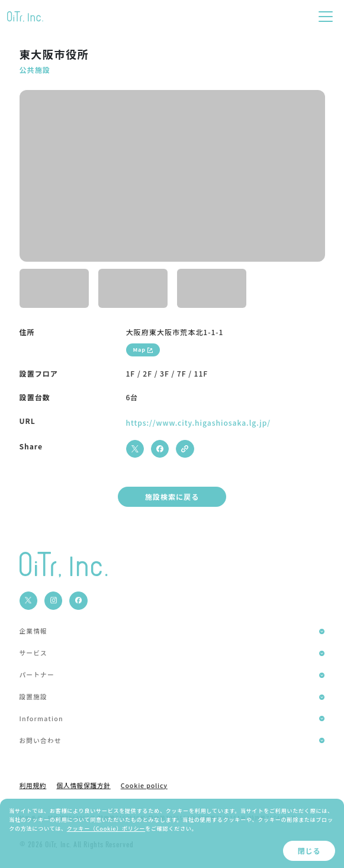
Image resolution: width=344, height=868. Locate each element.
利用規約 (33, 786)
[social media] (28, 600)
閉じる (309, 851)
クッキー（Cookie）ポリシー (106, 828)
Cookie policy (144, 786)
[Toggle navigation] (326, 17)
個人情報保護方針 (83, 786)
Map (143, 349)
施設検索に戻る (172, 496)
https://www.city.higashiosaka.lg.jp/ (198, 422)
